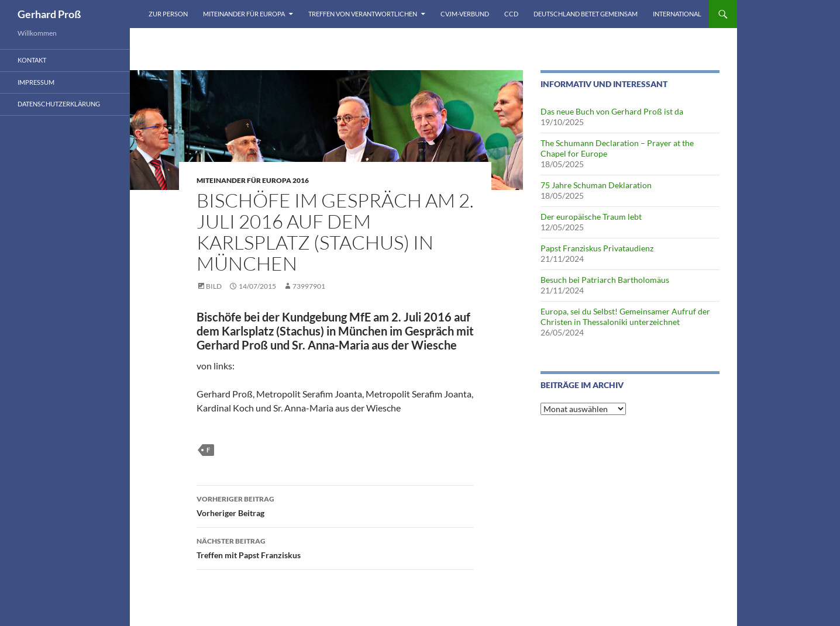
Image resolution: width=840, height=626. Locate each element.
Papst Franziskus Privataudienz (597, 248)
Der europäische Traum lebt (591, 217)
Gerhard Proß (49, 14)
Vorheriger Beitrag (335, 505)
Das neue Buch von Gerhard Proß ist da (612, 111)
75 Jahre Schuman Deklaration (596, 185)
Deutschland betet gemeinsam (586, 14)
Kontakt (32, 60)
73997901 (309, 286)
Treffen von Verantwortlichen (363, 14)
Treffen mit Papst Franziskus (335, 547)
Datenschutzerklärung (59, 104)
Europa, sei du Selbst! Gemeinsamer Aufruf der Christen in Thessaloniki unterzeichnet (625, 317)
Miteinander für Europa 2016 (253, 180)
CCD (511, 14)
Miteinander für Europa (244, 14)
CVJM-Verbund (465, 14)
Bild (214, 286)
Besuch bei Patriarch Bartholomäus (605, 280)
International (677, 14)
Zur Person (168, 14)
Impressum (36, 82)
